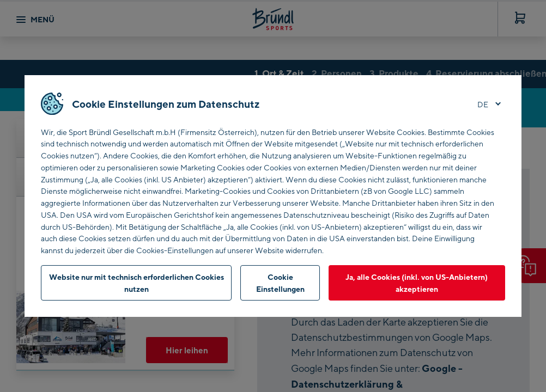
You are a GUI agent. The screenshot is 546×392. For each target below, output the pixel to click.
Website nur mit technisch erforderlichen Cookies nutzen (136, 283)
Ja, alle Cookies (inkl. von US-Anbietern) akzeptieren (417, 283)
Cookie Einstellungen (280, 283)
